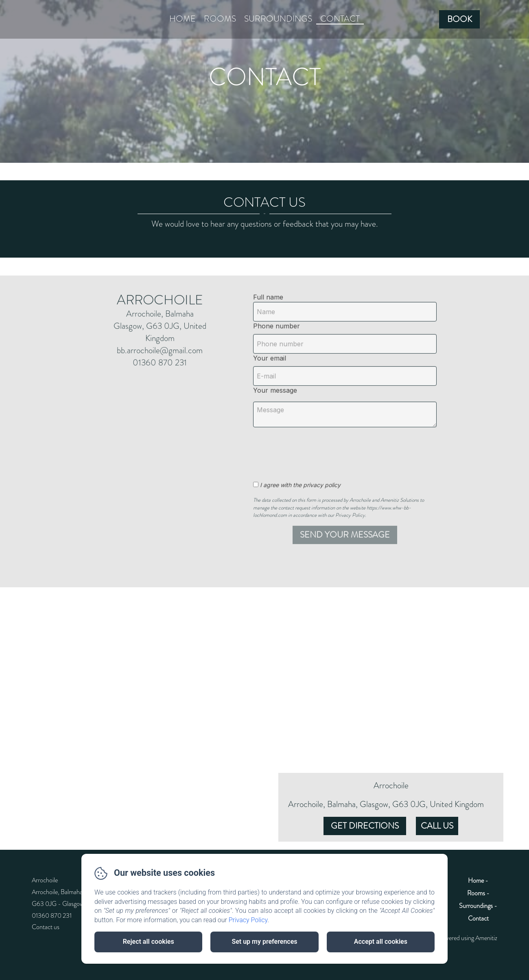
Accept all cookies (381, 942)
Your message (275, 418)
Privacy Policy (248, 920)
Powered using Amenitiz (468, 938)
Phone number (277, 354)
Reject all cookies (149, 942)
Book (460, 19)
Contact (340, 19)
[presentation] (321, 477)
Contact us (46, 927)
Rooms (220, 19)
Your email (270, 386)
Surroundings (278, 19)
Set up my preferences (264, 942)
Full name (268, 325)
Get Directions (365, 826)
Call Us (437, 826)
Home (183, 19)
